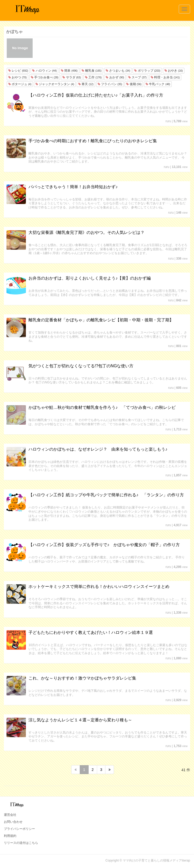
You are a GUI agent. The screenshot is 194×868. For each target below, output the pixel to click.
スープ (137, 77)
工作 (93, 77)
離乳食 (91, 71)
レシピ (18, 71)
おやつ (17, 77)
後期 (134, 84)
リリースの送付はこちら (21, 843)
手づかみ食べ (45, 77)
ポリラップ (147, 71)
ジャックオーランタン (55, 84)
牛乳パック (158, 84)
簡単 (69, 71)
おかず (115, 77)
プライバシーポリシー (19, 829)
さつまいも (118, 71)
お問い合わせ (13, 822)
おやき (174, 71)
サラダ (72, 77)
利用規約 (10, 836)
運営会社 (10, 815)
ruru (168, 121)
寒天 (86, 84)
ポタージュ (20, 84)
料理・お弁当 (165, 77)
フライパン (110, 84)
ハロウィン (44, 71)
